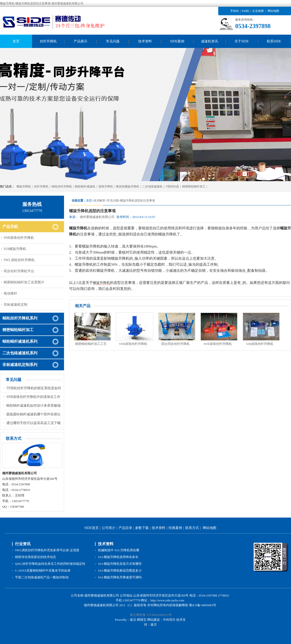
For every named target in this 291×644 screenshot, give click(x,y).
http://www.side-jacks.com (167, 600)
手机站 (234, 11)
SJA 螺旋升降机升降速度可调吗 (120, 577)
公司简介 (109, 528)
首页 (16, 41)
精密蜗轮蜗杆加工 (194, 186)
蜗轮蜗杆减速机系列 (20, 341)
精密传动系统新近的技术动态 (36, 557)
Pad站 (245, 11)
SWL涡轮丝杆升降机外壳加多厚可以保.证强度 (47, 550)
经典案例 (175, 528)
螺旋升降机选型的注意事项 (137, 201)
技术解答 (99, 201)
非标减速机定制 (16, 305)
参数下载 (142, 528)
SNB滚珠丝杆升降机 (133, 344)
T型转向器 (172, 186)
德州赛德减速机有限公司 (97, 217)
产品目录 (125, 528)
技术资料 (145, 41)
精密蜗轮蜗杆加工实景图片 (24, 282)
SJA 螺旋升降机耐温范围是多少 (120, 570)
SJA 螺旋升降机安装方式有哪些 (120, 564)
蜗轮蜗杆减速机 (85, 186)
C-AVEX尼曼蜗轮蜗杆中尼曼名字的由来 (43, 570)
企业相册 (258, 11)
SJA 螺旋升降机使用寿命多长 (118, 557)
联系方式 (192, 528)
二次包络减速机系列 (20, 353)
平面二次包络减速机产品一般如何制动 (42, 577)
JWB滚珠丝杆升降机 (218, 344)
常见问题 (113, 41)
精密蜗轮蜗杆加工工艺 (91, 344)
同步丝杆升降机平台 (19, 271)
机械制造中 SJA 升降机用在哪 (119, 550)
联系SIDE (274, 41)
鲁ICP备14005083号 (203, 605)
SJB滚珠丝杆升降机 (260, 344)
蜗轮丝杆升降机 (62, 186)
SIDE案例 (177, 41)
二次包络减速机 (152, 186)
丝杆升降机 (48, 41)
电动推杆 (10, 293)
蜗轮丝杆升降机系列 (20, 318)
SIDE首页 (92, 528)
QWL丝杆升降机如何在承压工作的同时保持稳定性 (50, 564)
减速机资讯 (210, 41)
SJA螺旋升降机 (15, 249)
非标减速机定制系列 (20, 365)
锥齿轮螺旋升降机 (128, 186)
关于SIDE (242, 41)
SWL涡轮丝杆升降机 (19, 260)
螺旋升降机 (24, 186)
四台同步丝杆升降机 (175, 344)
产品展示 (81, 41)
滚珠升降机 (106, 186)
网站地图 (273, 11)
